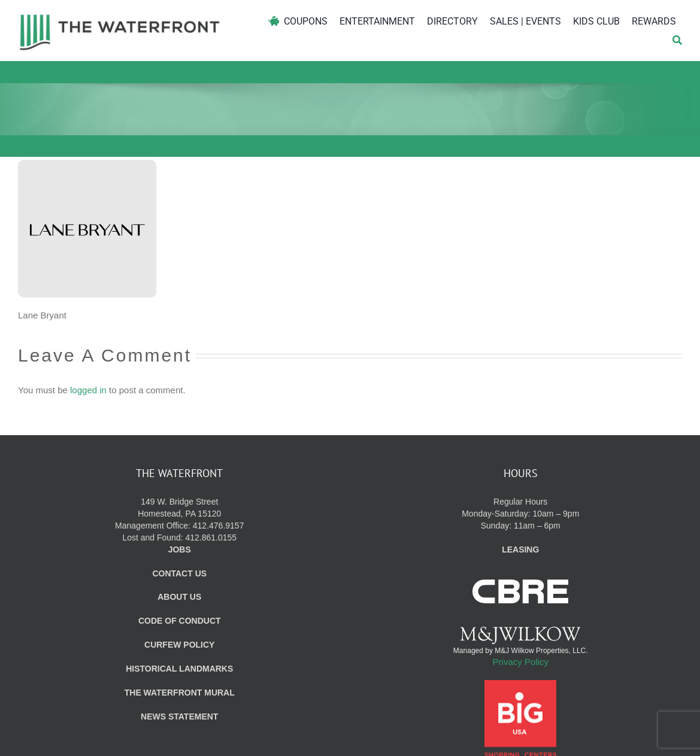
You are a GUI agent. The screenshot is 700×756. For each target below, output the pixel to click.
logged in (88, 390)
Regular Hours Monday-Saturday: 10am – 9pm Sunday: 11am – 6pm (520, 514)
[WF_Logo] (120, 17)
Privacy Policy (521, 662)
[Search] (677, 40)
